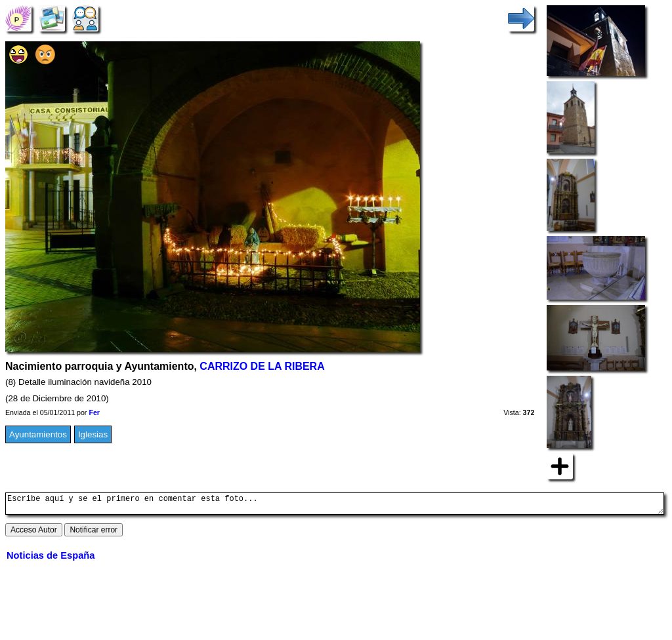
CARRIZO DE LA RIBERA (262, 366)
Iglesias (93, 434)
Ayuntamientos (38, 434)
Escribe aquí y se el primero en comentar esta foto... (335, 506)
